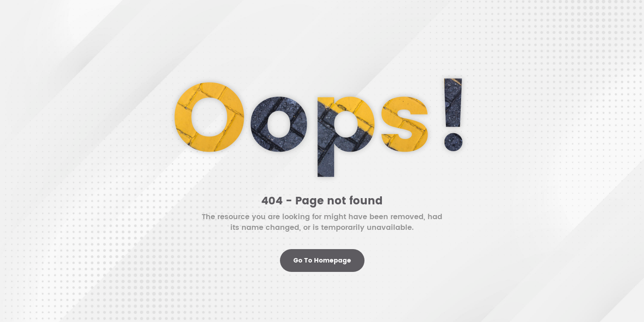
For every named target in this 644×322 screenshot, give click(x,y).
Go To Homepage (322, 261)
